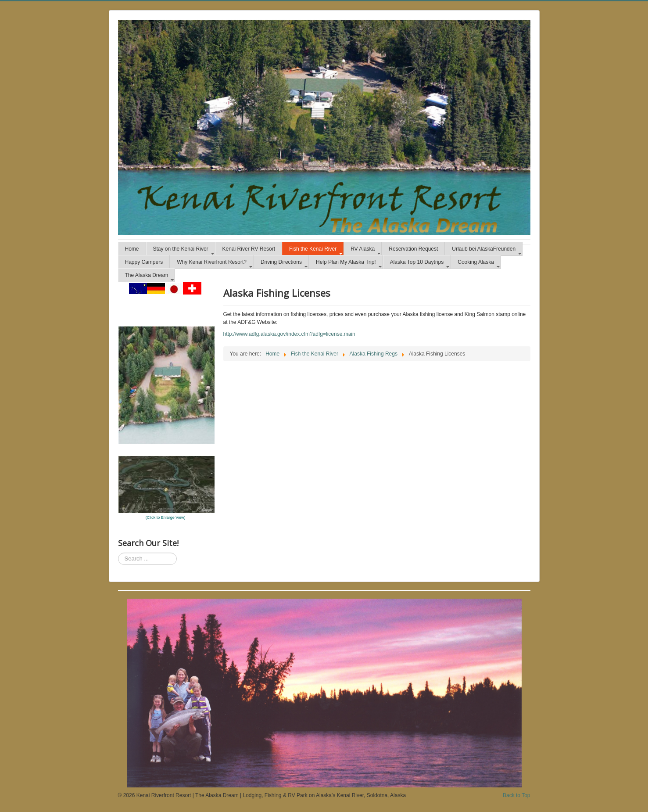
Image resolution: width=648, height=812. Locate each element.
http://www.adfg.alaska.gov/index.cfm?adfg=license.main (289, 334)
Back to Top (516, 795)
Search (118, 553)
